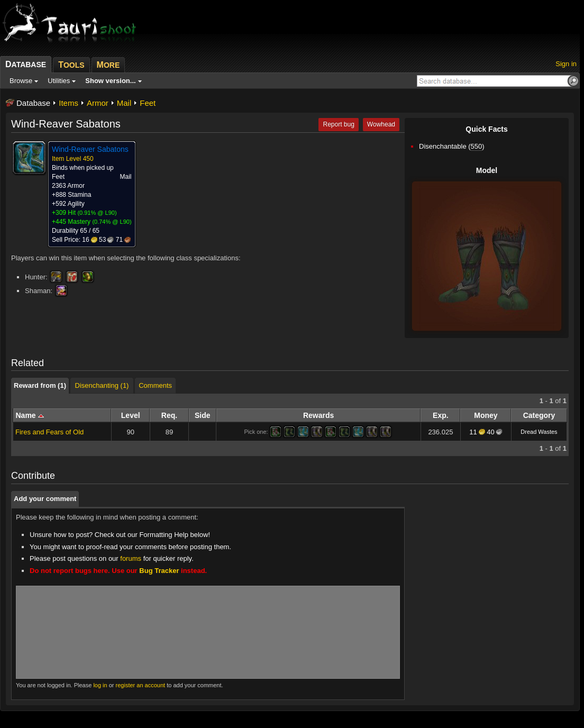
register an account (141, 685)
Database (33, 103)
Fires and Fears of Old (49, 432)
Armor (98, 103)
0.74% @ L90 (112, 222)
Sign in (566, 64)
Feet (148, 103)
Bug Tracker (159, 571)
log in (100, 685)
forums (131, 558)
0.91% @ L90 (97, 213)
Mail (124, 103)
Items (69, 103)
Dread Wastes (539, 432)
